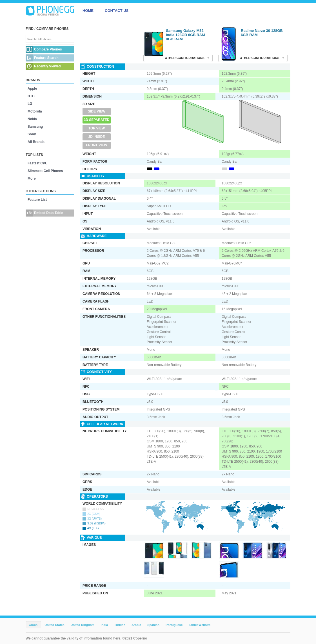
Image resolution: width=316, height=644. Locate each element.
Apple (32, 89)
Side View (97, 111)
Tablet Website (200, 625)
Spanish (153, 625)
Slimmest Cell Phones (45, 171)
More (32, 178)
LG (30, 104)
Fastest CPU (38, 163)
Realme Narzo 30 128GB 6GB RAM (262, 33)
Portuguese (174, 625)
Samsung (35, 127)
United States (54, 625)
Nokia (32, 119)
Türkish (120, 625)
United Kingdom (83, 625)
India (104, 625)
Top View (97, 128)
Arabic (136, 625)
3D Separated (97, 120)
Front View (96, 145)
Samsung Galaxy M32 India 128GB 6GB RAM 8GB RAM (185, 35)
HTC (31, 96)
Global (34, 625)
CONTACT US (117, 11)
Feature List (37, 200)
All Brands (36, 142)
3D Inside (97, 137)
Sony (32, 134)
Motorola (35, 111)
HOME (88, 11)
